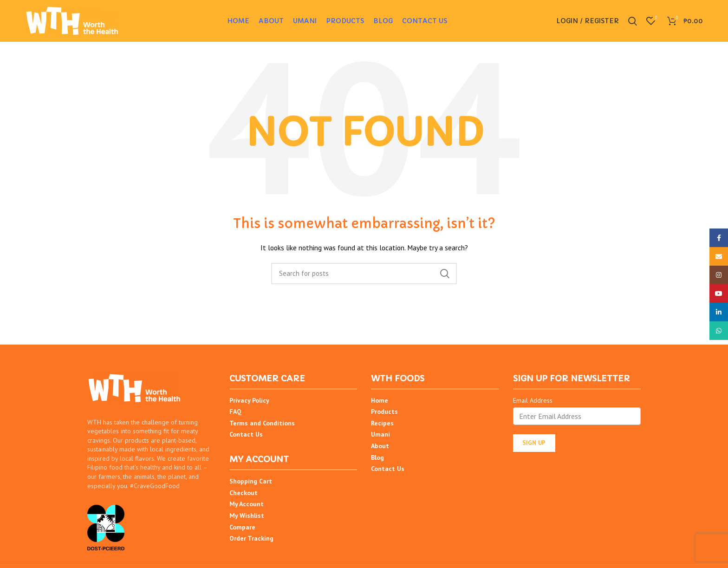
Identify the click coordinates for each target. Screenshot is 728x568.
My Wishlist (247, 516)
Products (384, 411)
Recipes (382, 423)
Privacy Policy (249, 400)
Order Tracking (251, 538)
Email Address (533, 400)
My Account (247, 504)
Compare (242, 527)
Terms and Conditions (262, 423)
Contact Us (246, 434)
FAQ (235, 411)
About (380, 446)
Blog (377, 457)
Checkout (244, 493)
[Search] (364, 274)
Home (380, 400)
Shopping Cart (251, 481)
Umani (380, 434)
